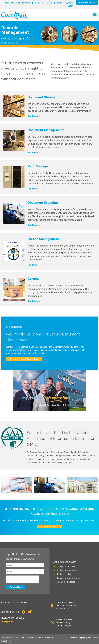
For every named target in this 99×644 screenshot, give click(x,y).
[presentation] (22, 579)
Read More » (34, 116)
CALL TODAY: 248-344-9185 (15, 603)
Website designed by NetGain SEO (84, 638)
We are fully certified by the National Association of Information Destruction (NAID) (61, 438)
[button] (95, 15)
